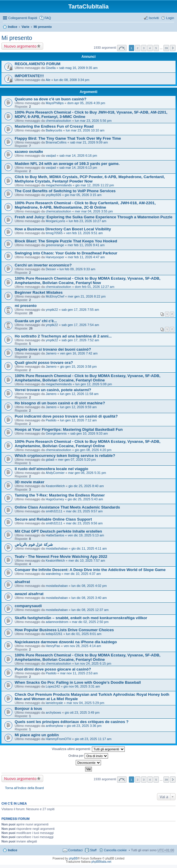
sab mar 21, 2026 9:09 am (89, 142)
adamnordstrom (57, 622)
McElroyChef (55, 296)
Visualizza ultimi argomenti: (88, 749)
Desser (51, 269)
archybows (54, 712)
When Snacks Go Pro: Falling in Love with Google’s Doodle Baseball (78, 682)
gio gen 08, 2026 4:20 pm (93, 450)
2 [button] (138, 48)
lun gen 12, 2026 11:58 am (79, 394)
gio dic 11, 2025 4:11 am (89, 548)
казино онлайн (29, 152)
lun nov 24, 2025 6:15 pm (93, 663)
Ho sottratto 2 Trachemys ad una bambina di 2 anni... (63, 336)
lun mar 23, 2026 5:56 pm (93, 121)
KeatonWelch (55, 486)
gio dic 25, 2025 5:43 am (85, 499)
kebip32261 (54, 634)
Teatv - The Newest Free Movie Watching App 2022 (61, 557)
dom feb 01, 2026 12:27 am (95, 287)
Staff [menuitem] (93, 850)
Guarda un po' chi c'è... (36, 321)
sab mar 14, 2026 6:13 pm (78, 168)
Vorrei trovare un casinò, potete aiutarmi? (53, 390)
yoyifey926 (54, 195)
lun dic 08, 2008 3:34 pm (72, 80)
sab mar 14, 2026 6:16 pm (78, 156)
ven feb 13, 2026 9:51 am (85, 233)
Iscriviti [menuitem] (154, 18)
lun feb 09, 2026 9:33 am (77, 269)
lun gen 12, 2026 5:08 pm (94, 384)
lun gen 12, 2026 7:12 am (79, 420)
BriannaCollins (56, 142)
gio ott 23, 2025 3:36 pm (84, 726)
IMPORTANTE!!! (29, 76)
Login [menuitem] (170, 18)
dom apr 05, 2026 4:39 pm (86, 103)
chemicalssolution (59, 121)
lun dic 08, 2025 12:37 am (90, 610)
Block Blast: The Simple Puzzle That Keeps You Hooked (66, 241)
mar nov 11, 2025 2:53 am (79, 673)
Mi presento (43, 27)
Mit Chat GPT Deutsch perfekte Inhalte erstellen (58, 531)
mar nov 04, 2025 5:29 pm (85, 703)
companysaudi (28, 606)
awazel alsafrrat (29, 594)
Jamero (51, 353)
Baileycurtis (54, 130)
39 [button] (166, 48)
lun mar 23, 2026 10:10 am (85, 130)
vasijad (51, 156)
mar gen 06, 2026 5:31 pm (87, 473)
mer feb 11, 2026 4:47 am (86, 257)
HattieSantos (55, 535)
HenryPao (53, 646)
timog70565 (54, 233)
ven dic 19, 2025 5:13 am (86, 535)
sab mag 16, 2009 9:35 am (79, 68)
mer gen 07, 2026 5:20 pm (77, 460)
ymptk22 (52, 310)
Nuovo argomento (20, 46)
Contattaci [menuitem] (75, 850)
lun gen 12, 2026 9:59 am (79, 407)
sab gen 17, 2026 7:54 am (80, 325)
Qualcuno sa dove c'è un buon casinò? (50, 99)
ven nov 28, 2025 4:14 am (82, 646)
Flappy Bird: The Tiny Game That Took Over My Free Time (68, 138)
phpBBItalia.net (101, 862)
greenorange (55, 245)
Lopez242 (53, 686)
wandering (53, 574)
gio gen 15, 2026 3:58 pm (79, 367)
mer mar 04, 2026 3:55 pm (94, 211)
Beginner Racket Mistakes (39, 292)
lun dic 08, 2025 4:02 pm (89, 586)
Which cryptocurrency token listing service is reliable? (65, 456)
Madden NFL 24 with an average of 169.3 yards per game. (67, 164)
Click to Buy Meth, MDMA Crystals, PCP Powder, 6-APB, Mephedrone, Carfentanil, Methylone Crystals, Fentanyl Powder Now (90, 179)
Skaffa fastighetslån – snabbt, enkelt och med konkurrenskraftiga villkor (81, 618)
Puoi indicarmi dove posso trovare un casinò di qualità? (66, 416)
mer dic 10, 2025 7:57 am (87, 560)
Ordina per (88, 756)
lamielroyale (54, 703)
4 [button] (150, 48)
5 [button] (156, 48)
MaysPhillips (55, 103)
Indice (13, 27)
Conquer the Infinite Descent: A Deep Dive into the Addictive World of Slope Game (90, 570)
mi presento (26, 306)
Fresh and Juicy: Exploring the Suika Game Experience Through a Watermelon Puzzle (93, 217)
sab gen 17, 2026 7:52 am (80, 340)
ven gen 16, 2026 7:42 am (79, 353)
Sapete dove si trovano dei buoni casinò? (53, 349)
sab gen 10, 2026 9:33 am (89, 433)
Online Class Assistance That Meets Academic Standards (67, 507)
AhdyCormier (55, 473)
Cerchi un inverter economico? (43, 265)
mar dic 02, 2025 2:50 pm (90, 622)
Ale (48, 80)
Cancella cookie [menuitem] (115, 850)
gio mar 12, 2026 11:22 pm (95, 185)
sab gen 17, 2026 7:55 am (80, 310)
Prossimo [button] (173, 48)
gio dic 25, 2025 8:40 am (86, 486)
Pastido (51, 420)
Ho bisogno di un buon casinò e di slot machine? (60, 403)
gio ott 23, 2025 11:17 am (93, 739)
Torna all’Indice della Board (24, 788)
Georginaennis (56, 433)
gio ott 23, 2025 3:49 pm (82, 712)
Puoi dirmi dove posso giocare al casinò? (53, 669)
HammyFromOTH (59, 739)
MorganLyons (55, 221)
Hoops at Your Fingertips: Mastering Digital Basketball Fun (69, 429)
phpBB (73, 858)
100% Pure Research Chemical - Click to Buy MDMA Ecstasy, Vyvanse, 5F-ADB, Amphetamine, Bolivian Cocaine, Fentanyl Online (87, 378)
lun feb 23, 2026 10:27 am (87, 221)
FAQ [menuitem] (48, 18)
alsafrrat (22, 582)
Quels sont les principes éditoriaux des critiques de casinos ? (72, 722)
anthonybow (54, 726)
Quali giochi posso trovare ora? (44, 363)
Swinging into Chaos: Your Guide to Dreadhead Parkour (66, 253)
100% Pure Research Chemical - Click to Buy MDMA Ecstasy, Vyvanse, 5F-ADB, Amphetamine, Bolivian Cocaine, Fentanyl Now (87, 281)
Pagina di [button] (122, 48)
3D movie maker (29, 482)
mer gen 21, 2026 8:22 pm (87, 296)
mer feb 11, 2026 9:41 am (86, 245)
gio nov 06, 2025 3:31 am (82, 686)
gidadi (50, 460)
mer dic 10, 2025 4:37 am (83, 574)
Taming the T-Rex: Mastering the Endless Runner (60, 495)
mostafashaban (57, 548)
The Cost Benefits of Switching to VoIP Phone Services (65, 191)
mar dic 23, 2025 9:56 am (84, 523)
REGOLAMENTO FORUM (38, 64)
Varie (25, 27)
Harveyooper (55, 257)
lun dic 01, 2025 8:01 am (84, 634)
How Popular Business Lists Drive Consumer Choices (64, 630)
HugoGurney (55, 499)
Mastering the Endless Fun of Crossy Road (54, 126)
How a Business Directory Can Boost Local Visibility (63, 229)
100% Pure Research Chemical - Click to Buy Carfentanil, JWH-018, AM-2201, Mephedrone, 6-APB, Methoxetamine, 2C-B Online (85, 205)
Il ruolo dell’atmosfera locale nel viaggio (52, 469)
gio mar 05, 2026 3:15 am (83, 195)
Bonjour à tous (28, 709)
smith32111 (54, 511)
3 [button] (144, 48)
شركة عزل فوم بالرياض (34, 544)
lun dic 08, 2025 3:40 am (89, 598)
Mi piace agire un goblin (37, 735)
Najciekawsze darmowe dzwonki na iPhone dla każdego (66, 642)
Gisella (51, 68)
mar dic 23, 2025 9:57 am (84, 511)
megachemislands (59, 185)
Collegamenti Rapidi (23, 18)
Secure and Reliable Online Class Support (53, 519)
